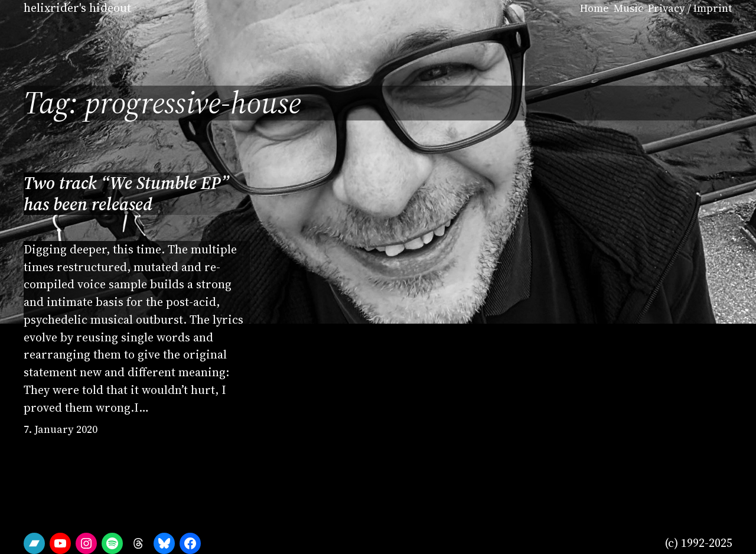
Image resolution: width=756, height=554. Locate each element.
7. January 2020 (61, 429)
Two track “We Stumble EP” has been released (126, 193)
